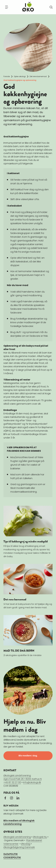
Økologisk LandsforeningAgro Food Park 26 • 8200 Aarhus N (23, 777)
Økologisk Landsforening (17, 837)
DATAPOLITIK (11, 854)
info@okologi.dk (32, 782)
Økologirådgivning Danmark (19, 847)
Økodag (26, 844)
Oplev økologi (20, 76)
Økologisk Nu (40, 837)
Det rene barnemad (38, 76)
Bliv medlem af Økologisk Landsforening (19, 822)
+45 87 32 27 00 (12, 782)
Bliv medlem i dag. (28, 756)
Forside (7, 76)
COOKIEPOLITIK (12, 858)
